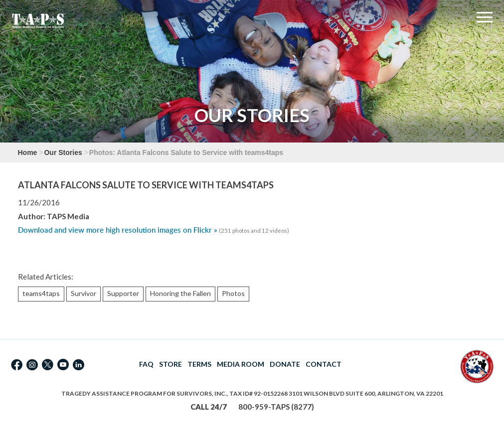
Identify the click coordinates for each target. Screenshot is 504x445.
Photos (233, 293)
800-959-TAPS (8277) (276, 407)
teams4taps (41, 293)
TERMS (199, 364)
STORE (170, 364)
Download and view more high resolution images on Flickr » (118, 230)
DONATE (285, 364)
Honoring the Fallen (180, 293)
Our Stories (63, 152)
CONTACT (324, 364)
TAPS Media (68, 216)
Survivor (84, 293)
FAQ (146, 364)
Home (28, 152)
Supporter (123, 293)
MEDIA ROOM (241, 364)
